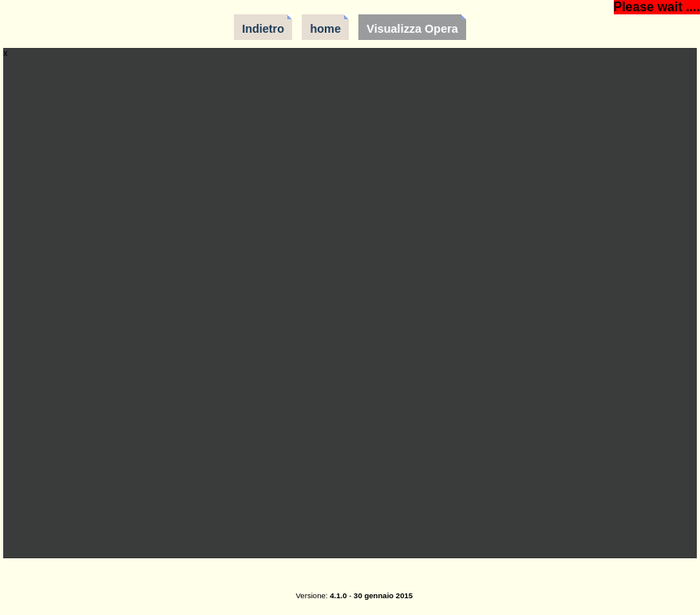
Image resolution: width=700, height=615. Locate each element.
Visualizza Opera (412, 29)
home (325, 29)
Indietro (263, 29)
